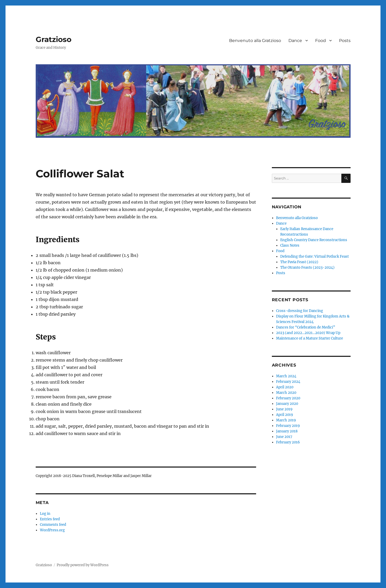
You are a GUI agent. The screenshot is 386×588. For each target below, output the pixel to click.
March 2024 (286, 376)
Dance (295, 41)
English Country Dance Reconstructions (314, 240)
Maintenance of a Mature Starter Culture (310, 338)
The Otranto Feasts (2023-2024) (307, 267)
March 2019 (286, 420)
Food (321, 41)
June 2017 (284, 437)
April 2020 (285, 387)
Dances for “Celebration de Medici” (306, 327)
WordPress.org (52, 530)
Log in (45, 514)
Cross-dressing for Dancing (300, 311)
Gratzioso (54, 39)
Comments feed (53, 525)
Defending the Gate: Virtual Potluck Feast (314, 256)
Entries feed (50, 519)
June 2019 (284, 409)
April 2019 (285, 415)
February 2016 (288, 442)
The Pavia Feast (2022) (299, 262)
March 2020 (286, 393)
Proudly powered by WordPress (83, 565)
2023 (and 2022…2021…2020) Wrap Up (308, 333)
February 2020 (288, 398)
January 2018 (287, 431)
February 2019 (288, 426)
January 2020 (287, 404)
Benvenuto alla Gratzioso (255, 41)
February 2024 (288, 382)
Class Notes (290, 245)
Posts (345, 41)
